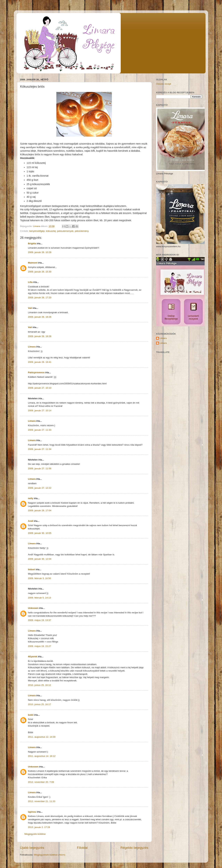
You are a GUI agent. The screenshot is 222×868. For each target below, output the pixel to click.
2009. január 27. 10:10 (40, 388)
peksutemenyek (65, 231)
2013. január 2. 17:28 (39, 827)
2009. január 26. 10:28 (40, 252)
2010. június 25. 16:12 (39, 685)
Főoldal (82, 848)
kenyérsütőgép (37, 231)
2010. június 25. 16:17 (39, 704)
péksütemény (82, 231)
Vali (30, 308)
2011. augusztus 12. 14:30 (42, 737)
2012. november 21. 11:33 (42, 801)
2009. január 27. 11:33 (40, 430)
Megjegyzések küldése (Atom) (50, 855)
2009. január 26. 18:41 (40, 362)
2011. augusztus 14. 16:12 (42, 756)
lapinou (32, 812)
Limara (32, 347)
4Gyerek (33, 657)
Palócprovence (36, 372)
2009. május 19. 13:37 (40, 620)
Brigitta (32, 243)
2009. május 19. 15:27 (40, 646)
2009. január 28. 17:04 (40, 510)
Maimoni (33, 263)
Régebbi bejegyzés (134, 848)
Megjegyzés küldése (35, 834)
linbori (31, 569)
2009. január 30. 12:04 (40, 559)
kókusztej (51, 231)
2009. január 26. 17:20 (40, 297)
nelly (31, 498)
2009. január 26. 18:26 (40, 317)
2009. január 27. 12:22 (40, 488)
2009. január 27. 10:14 (40, 411)
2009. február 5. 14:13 (39, 598)
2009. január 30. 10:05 (40, 533)
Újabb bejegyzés (32, 848)
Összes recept (164, 84)
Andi (31, 521)
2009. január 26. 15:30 (40, 272)
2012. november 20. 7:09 (41, 782)
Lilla (30, 282)
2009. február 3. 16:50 (39, 578)
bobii (31, 715)
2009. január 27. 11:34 (40, 449)
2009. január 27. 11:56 (40, 469)
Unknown (33, 608)
